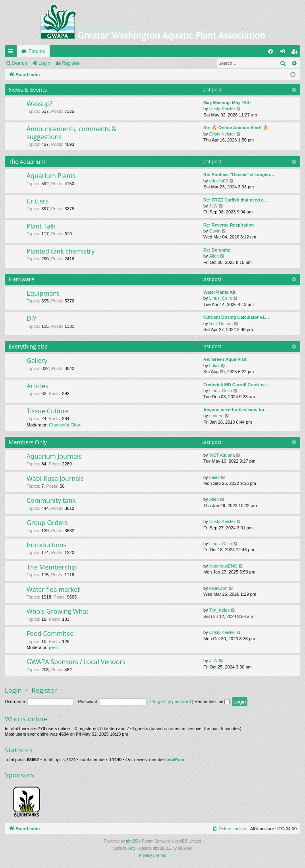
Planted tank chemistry (61, 251)
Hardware (22, 279)
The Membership (52, 567)
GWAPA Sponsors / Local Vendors (76, 662)
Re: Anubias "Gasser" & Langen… (239, 174)
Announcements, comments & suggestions (71, 133)
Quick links (12, 53)
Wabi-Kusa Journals (55, 479)
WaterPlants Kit (219, 292)
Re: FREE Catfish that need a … (236, 200)
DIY (32, 318)
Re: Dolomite (217, 250)
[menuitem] (270, 51)
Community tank (51, 500)
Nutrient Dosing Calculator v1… (236, 317)
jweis (54, 647)
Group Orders (47, 523)
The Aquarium (27, 162)
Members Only (28, 442)
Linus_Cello (221, 298)
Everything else (28, 346)
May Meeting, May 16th (227, 103)
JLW (213, 206)
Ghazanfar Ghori (65, 425)
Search (19, 63)
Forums (37, 51)
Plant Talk (41, 226)
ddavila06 (219, 181)
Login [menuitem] (284, 53)
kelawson (218, 588)
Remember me (212, 701)
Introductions (46, 545)
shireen (216, 416)
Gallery (37, 360)
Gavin (215, 231)
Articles (38, 386)
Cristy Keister (222, 108)
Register (71, 63)
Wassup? (40, 104)
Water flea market (53, 589)
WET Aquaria (222, 455)
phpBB (132, 841)
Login (44, 63)
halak (214, 366)
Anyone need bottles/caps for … (237, 410)
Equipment (43, 293)
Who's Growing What (58, 611)
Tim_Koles (220, 610)
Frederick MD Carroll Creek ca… (237, 385)
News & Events (28, 90)
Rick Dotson (221, 324)
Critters (38, 201)
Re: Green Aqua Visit (225, 359)
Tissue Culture (48, 411)
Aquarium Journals (54, 456)
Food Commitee (50, 634)
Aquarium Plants (51, 176)
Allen (214, 256)
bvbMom (175, 759)
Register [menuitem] (296, 53)
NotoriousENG (223, 566)
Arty (132, 848)
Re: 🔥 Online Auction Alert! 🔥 (236, 128)
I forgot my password (171, 701)
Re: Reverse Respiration (229, 225)
